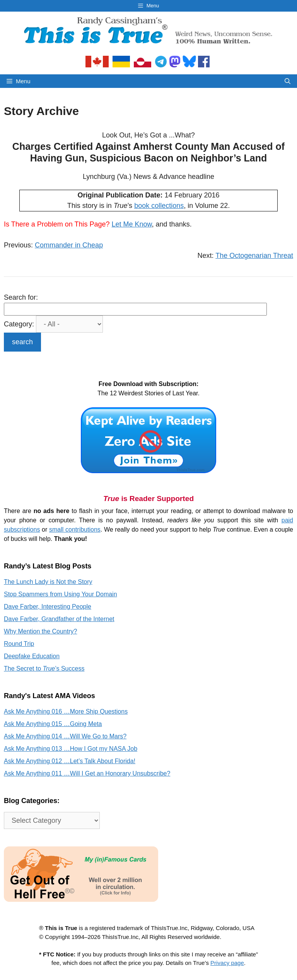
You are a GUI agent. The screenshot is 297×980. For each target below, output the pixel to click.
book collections (159, 206)
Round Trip (19, 644)
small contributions (75, 529)
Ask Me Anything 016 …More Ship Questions (66, 711)
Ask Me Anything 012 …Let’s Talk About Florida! (70, 761)
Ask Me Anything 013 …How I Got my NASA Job (71, 749)
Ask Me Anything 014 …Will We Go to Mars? (65, 736)
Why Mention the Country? (40, 631)
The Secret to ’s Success (44, 668)
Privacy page (227, 963)
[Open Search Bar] (288, 81)
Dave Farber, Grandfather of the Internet (59, 619)
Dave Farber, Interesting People (48, 607)
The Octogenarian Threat (254, 256)
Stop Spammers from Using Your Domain (61, 594)
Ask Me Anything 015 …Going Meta (53, 724)
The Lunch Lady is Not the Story (48, 582)
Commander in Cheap (69, 245)
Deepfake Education (32, 656)
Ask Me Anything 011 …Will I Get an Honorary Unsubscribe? (87, 773)
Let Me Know (132, 224)
